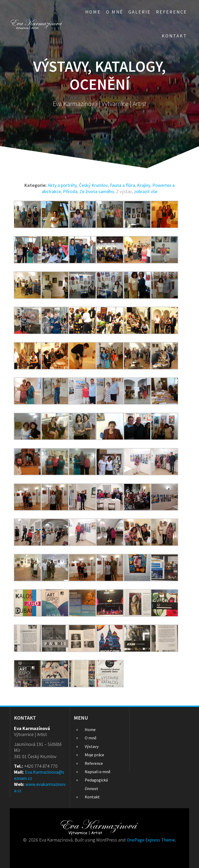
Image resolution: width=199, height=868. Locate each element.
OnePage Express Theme (151, 840)
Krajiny (144, 185)
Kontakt (174, 36)
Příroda (70, 191)
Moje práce (94, 755)
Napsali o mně (98, 772)
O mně (115, 12)
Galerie (140, 12)
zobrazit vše (146, 191)
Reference (172, 12)
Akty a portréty (62, 185)
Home (93, 12)
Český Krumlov (93, 185)
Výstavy (92, 746)
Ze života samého (97, 191)
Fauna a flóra (122, 185)
